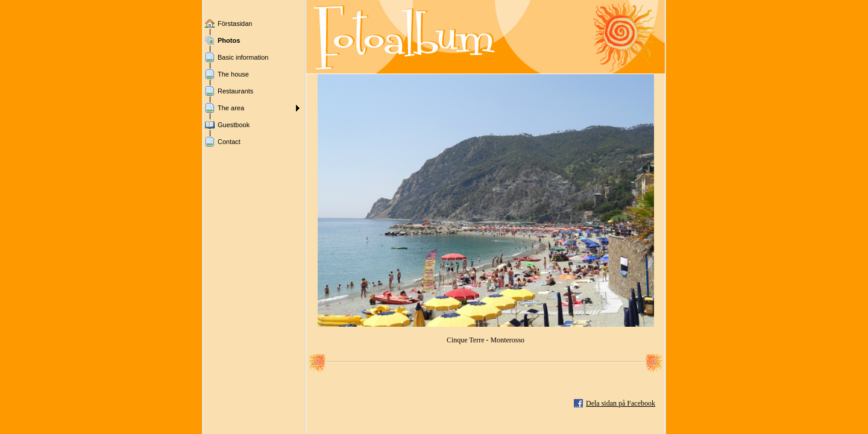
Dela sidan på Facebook (621, 403)
